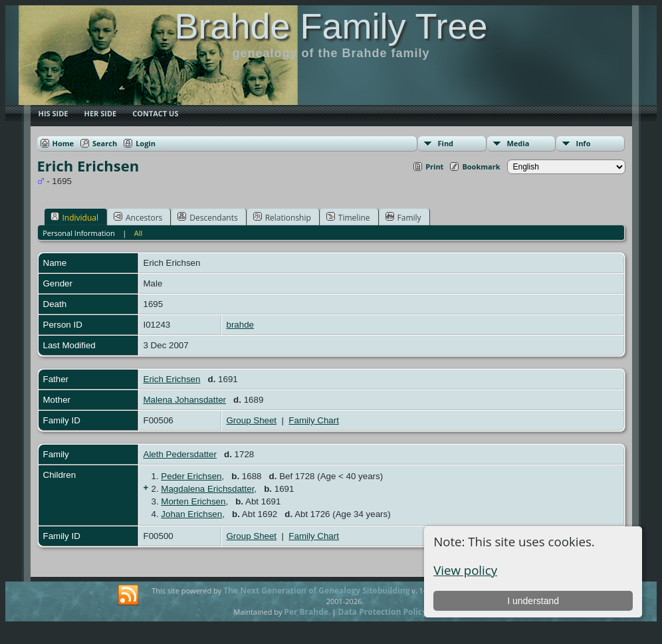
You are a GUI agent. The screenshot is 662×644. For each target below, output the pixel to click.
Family (403, 217)
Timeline (348, 217)
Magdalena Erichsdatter (207, 489)
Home (63, 143)
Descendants (207, 217)
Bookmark (481, 166)
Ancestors (138, 217)
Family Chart (314, 420)
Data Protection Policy (383, 612)
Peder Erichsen (191, 476)
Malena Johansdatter (185, 400)
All (139, 233)
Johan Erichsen (191, 514)
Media (518, 143)
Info (584, 143)
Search (105, 143)
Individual (75, 217)
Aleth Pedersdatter (180, 454)
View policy (465, 570)
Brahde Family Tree (331, 26)
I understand (533, 601)
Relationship (282, 217)
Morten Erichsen (193, 501)
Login (146, 143)
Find (446, 143)
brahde (241, 325)
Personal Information (79, 233)
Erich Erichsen (172, 379)
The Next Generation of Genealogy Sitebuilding (316, 590)
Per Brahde (306, 612)
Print (434, 166)
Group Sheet (252, 420)
